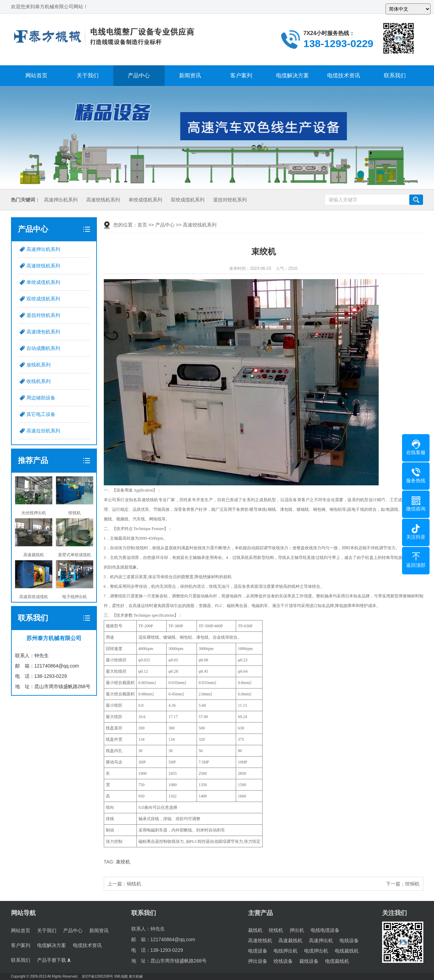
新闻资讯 (190, 75)
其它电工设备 (41, 414)
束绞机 (123, 862)
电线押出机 (286, 951)
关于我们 (88, 75)
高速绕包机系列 (43, 332)
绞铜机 (412, 884)
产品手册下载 (54, 960)
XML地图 (121, 976)
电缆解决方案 (292, 75)
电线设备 (349, 940)
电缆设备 (258, 951)
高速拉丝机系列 (43, 431)
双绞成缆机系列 (187, 200)
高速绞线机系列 (102, 200)
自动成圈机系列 (43, 348)
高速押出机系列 (60, 200)
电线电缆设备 (325, 930)
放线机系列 (38, 365)
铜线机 (134, 884)
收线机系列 (38, 381)
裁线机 (255, 930)
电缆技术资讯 (344, 75)
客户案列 (241, 75)
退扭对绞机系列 (229, 200)
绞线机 (276, 930)
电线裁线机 (347, 951)
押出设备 (258, 961)
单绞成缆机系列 (145, 200)
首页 (142, 225)
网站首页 (36, 75)
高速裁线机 (290, 940)
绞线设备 (283, 961)
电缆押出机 (316, 951)
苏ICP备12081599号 (97, 976)
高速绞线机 (260, 940)
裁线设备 (309, 961)
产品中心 (139, 75)
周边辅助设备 (41, 398)
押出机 (297, 930)
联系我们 (395, 75)
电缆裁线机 (337, 961)
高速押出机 (321, 940)
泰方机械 (136, 976)
